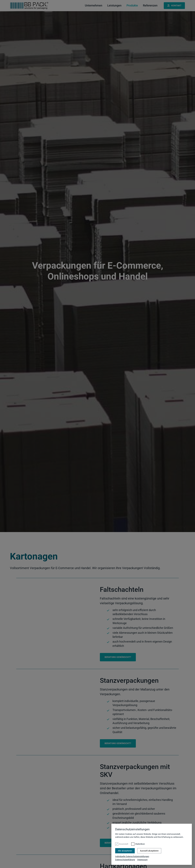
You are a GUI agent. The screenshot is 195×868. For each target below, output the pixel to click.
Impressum (142, 860)
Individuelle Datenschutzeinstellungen (132, 856)
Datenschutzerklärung (125, 860)
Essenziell (124, 844)
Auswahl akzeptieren (149, 851)
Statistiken (140, 844)
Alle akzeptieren (125, 851)
